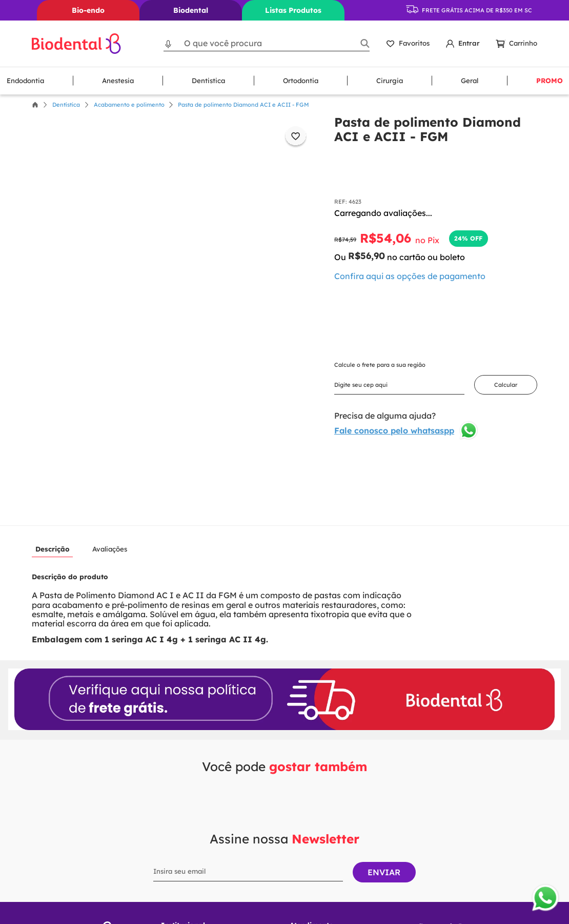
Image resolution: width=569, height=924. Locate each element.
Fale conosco (311, 814)
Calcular (506, 385)
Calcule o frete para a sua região (380, 365)
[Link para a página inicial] (35, 105)
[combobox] (267, 43)
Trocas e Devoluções (195, 867)
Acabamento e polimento (129, 105)
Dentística (66, 105)
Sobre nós (177, 814)
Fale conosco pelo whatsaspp (407, 430)
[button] (168, 43)
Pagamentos (181, 884)
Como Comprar (186, 849)
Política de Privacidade (198, 832)
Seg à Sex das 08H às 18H (337, 836)
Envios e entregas (190, 902)
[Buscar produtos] (365, 43)
